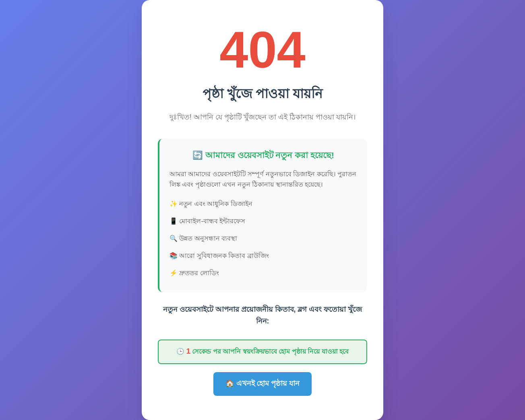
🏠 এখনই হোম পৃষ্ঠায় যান (263, 383)
